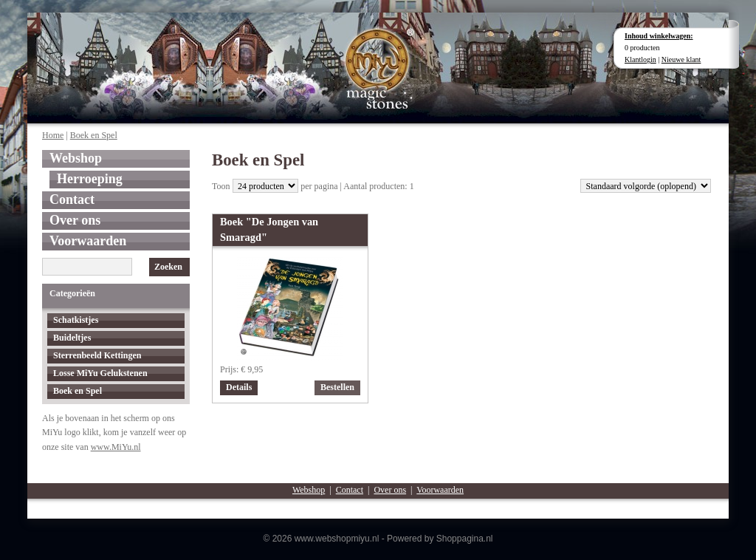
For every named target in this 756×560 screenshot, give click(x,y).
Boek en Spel (94, 135)
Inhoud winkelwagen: (659, 36)
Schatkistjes (76, 320)
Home (53, 135)
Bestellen (337, 387)
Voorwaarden (88, 241)
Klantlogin (640, 59)
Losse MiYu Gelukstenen (100, 373)
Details (239, 387)
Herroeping (90, 179)
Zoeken (168, 267)
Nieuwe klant (681, 59)
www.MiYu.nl (116, 447)
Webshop (76, 158)
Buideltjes (72, 338)
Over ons (75, 220)
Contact (72, 199)
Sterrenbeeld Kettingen (97, 355)
